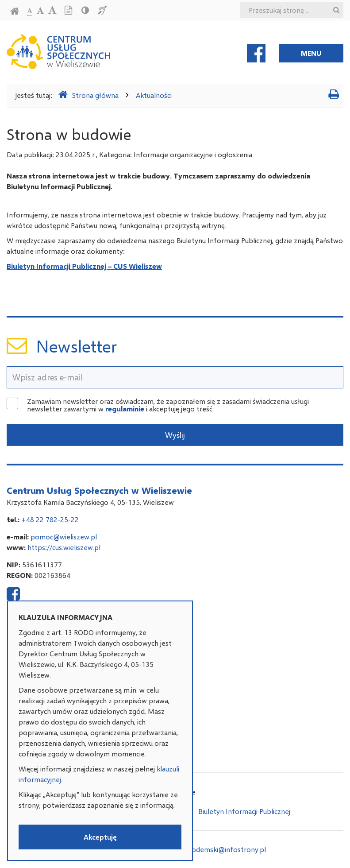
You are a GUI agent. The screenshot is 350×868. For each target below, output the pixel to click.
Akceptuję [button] (100, 837)
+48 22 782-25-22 (50, 519)
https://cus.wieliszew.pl (64, 547)
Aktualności (154, 95)
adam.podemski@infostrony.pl (217, 849)
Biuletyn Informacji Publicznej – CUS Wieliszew (84, 266)
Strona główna (88, 94)
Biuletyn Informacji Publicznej (244, 811)
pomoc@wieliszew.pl (64, 537)
